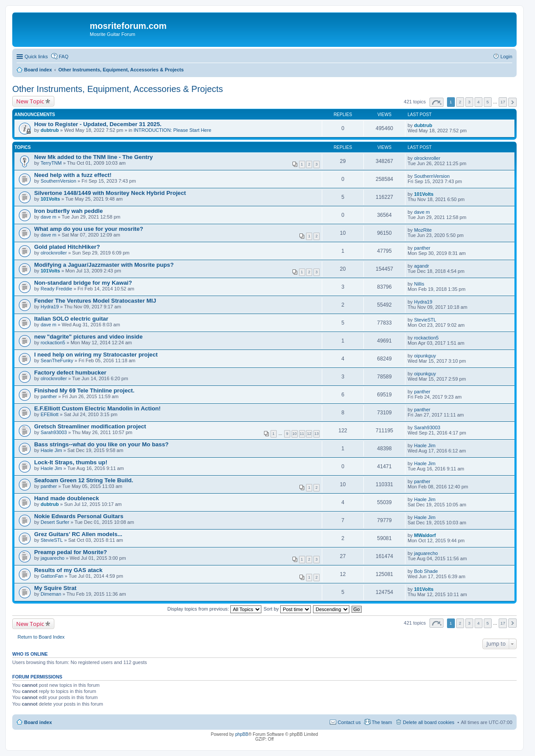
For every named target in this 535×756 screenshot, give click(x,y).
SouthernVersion (58, 181)
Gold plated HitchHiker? (67, 247)
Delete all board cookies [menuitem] (428, 722)
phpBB (242, 734)
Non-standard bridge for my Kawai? (83, 283)
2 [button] (460, 102)
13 (317, 434)
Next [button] (512, 102)
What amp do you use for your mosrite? (89, 229)
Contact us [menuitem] (349, 722)
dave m (49, 217)
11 (302, 434)
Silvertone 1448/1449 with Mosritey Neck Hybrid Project (110, 193)
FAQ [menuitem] (63, 57)
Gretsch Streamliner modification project (90, 426)
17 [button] (503, 102)
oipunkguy (425, 356)
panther (422, 248)
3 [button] (469, 102)
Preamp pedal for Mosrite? (70, 552)
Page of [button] (436, 102)
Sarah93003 (54, 432)
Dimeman (51, 594)
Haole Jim (51, 450)
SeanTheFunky (57, 360)
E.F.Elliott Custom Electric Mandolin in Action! (97, 408)
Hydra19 (50, 307)
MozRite (423, 230)
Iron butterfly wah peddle (69, 211)
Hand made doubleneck (67, 498)
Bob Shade (426, 571)
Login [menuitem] (506, 57)
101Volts (50, 199)
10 (295, 434)
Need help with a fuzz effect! (73, 175)
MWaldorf (425, 535)
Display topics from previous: (214, 609)
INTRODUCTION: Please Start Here (172, 130)
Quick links (36, 57)
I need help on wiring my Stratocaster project (96, 355)
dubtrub (50, 130)
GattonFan (52, 576)
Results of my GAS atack (68, 570)
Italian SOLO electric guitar (71, 319)
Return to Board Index (41, 637)
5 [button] (488, 102)
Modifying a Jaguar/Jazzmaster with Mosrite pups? (104, 265)
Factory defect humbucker (70, 373)
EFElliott (50, 414)
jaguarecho (53, 558)
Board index (38, 722)
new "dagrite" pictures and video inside (88, 337)
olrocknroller (427, 158)
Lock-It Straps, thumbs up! (71, 462)
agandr (422, 266)
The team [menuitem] (382, 722)
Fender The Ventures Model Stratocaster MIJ (95, 301)
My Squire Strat (55, 588)
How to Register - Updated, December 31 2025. (98, 124)
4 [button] (479, 102)
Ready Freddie (56, 289)
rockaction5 (53, 343)
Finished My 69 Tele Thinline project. (84, 390)
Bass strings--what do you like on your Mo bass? (101, 444)
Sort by (287, 609)
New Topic (30, 101)
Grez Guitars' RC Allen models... (78, 534)
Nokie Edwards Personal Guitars (79, 516)
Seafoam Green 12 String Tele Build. (84, 480)
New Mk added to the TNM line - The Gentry (93, 157)
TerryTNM (51, 163)
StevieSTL (425, 320)
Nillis (419, 284)
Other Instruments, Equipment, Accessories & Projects (118, 89)
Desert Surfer (55, 522)
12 (309, 434)
